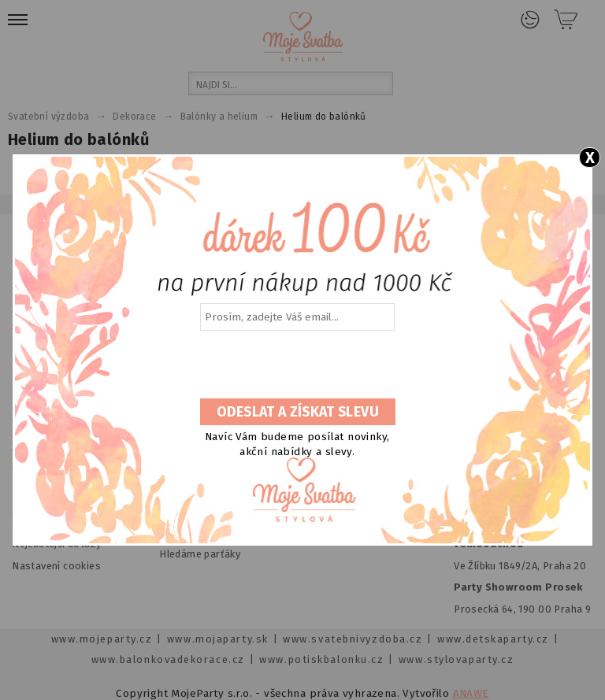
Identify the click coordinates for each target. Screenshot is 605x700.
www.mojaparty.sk (218, 639)
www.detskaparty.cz (493, 639)
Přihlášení (530, 20)
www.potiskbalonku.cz (321, 659)
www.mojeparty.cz (102, 639)
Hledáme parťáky (200, 554)
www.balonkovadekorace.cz (168, 659)
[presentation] (296, 365)
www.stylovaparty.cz (456, 659)
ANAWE (471, 693)
